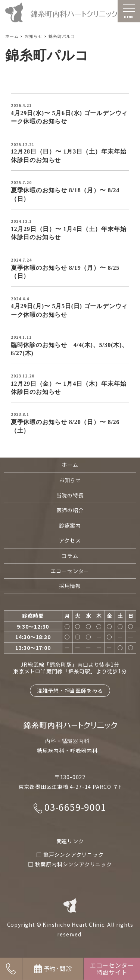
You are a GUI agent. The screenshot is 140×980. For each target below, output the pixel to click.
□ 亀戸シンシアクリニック (70, 854)
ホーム (70, 465)
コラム (70, 556)
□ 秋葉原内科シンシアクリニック (70, 864)
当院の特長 (70, 495)
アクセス (70, 540)
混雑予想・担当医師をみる (70, 690)
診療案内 (70, 525)
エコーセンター (70, 571)
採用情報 (70, 586)
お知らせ (70, 480)
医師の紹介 (70, 510)
